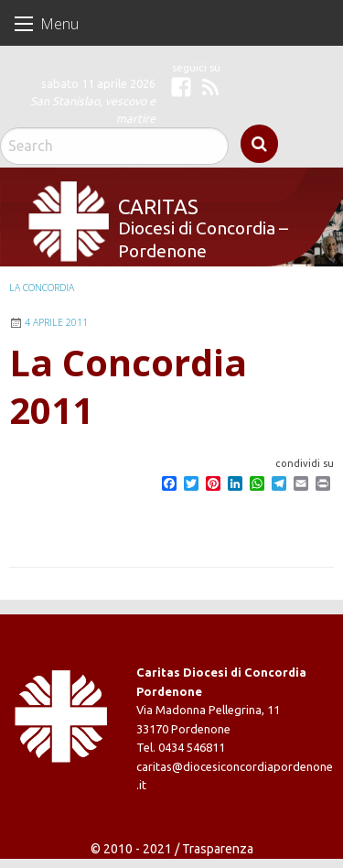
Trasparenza (218, 849)
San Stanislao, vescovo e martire (93, 109)
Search (259, 144)
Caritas (158, 206)
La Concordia (42, 288)
